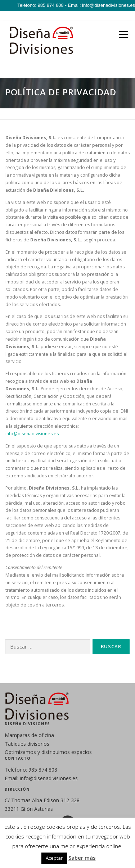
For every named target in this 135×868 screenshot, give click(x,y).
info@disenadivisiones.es (32, 434)
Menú (123, 34)
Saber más (82, 858)
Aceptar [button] (54, 858)
